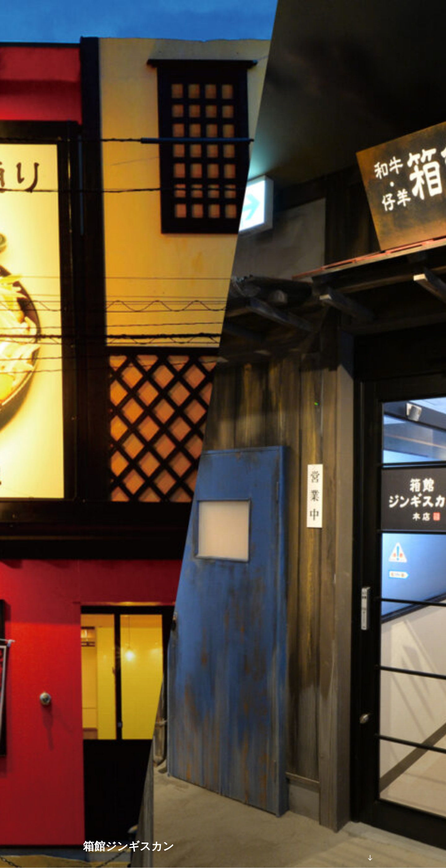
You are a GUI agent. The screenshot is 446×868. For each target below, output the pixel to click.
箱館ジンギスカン (129, 846)
